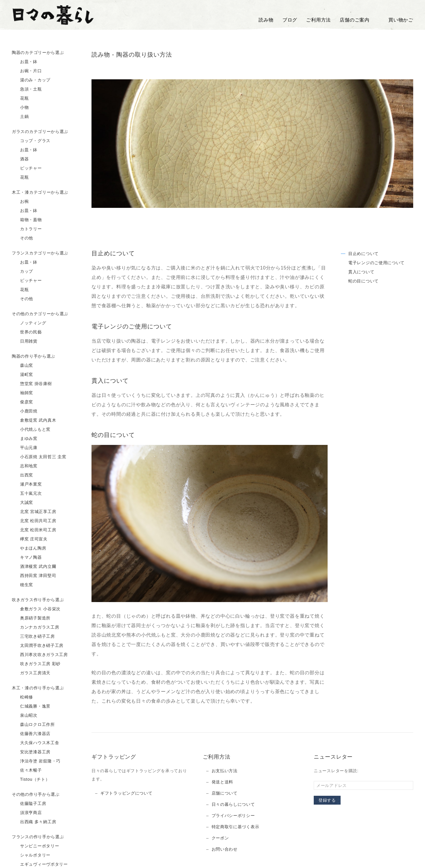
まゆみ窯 (25, 439)
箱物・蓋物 (27, 220)
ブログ (290, 20)
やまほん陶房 (29, 548)
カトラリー (27, 229)
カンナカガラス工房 (35, 627)
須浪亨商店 (27, 813)
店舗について (225, 793)
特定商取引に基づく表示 (236, 827)
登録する (327, 800)
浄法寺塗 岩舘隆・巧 (36, 761)
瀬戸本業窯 (27, 484)
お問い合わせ (225, 849)
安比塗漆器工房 (31, 752)
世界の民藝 (27, 332)
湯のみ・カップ (31, 80)
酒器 (20, 159)
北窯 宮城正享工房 (34, 512)
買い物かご (396, 20)
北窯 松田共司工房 (34, 521)
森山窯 (22, 366)
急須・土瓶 (27, 89)
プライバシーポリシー (233, 816)
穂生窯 (22, 585)
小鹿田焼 (25, 411)
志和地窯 (25, 466)
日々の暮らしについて (233, 804)
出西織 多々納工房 (34, 822)
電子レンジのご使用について (376, 263)
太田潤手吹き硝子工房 (38, 646)
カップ (22, 272)
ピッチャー (27, 168)
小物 (20, 108)
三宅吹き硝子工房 (33, 637)
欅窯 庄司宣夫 (30, 539)
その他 (22, 238)
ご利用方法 (318, 20)
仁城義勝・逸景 (31, 706)
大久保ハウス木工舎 (35, 743)
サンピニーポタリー (35, 846)
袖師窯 (22, 393)
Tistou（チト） (31, 780)
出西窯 (22, 475)
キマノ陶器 (27, 558)
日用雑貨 (25, 341)
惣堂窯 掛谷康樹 (32, 384)
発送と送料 (223, 782)
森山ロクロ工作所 (33, 725)
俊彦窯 (22, 402)
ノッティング (29, 323)
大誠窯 (22, 503)
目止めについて (363, 254)
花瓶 (20, 98)
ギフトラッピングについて (126, 793)
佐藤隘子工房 (29, 804)
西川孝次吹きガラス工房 (40, 655)
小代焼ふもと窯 (31, 430)
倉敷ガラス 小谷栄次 (36, 609)
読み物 (266, 20)
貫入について (361, 272)
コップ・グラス (31, 141)
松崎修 (22, 697)
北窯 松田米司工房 (34, 530)
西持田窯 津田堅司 (34, 576)
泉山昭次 (25, 716)
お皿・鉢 (25, 62)
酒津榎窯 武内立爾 (34, 567)
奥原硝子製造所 (31, 618)
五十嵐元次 (27, 494)
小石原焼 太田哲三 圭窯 (39, 457)
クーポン (220, 838)
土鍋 (20, 117)
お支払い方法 (225, 771)
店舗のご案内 (355, 20)
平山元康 (25, 448)
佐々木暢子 (27, 770)
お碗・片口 (27, 71)
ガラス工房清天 (31, 673)
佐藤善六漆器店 (31, 734)
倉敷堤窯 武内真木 (34, 420)
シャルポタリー (31, 855)
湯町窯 (22, 375)
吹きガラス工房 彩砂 (36, 664)
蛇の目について (363, 281)
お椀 (20, 202)
